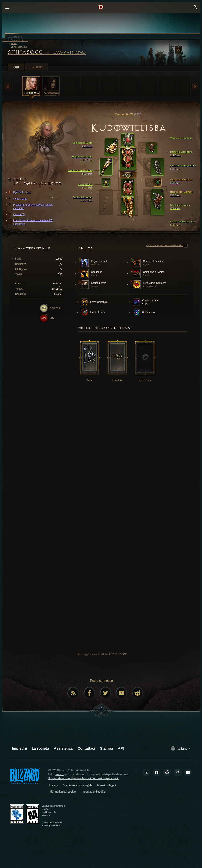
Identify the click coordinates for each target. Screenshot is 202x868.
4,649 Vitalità (18, 199)
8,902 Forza (20, 192)
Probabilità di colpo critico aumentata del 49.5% (31, 206)
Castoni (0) (17, 214)
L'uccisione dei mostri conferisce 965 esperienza (31, 222)
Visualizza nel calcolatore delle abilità (167, 246)
